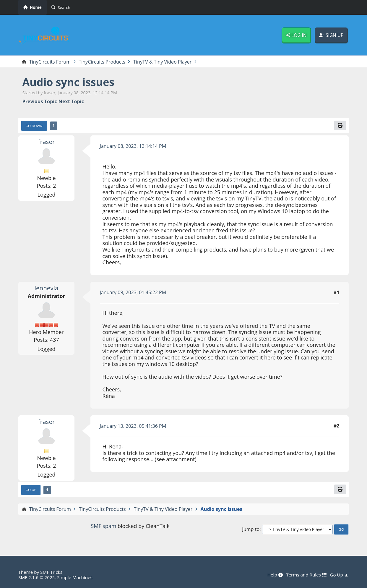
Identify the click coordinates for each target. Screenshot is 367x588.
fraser (47, 142)
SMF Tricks (51, 572)
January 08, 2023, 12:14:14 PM (133, 146)
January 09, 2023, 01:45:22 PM (133, 292)
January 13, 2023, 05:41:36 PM (133, 426)
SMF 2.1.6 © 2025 (37, 577)
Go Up (31, 490)
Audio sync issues (69, 82)
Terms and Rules (306, 575)
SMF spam (103, 526)
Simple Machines (75, 577)
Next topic (71, 102)
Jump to (251, 529)
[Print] (340, 125)
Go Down (34, 126)
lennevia (47, 288)
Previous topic (40, 102)
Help (275, 575)
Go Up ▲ (339, 575)
